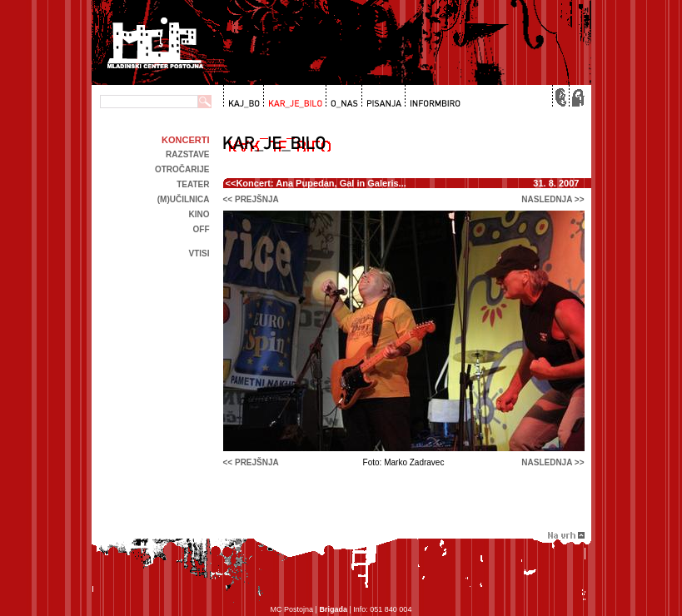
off (202, 229)
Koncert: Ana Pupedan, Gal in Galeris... (321, 183)
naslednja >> (553, 199)
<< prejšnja (251, 199)
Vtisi (199, 253)
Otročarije (182, 169)
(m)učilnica (184, 199)
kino (199, 214)
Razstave (187, 154)
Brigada (333, 609)
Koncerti (185, 140)
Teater (193, 184)
